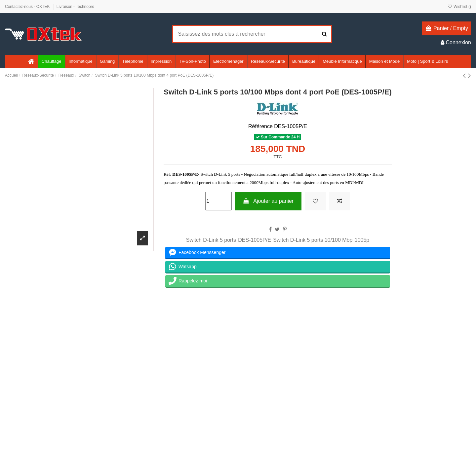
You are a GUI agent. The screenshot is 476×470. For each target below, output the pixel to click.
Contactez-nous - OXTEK (28, 7)
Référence (260, 126)
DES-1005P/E (255, 240)
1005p (362, 240)
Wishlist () (459, 7)
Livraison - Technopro (76, 7)
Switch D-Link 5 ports (211, 240)
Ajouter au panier (268, 201)
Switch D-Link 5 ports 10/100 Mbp (313, 240)
